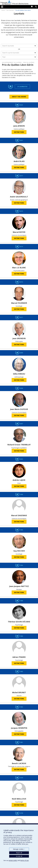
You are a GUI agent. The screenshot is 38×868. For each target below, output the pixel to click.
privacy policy (13, 860)
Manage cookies (19, 849)
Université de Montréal (6, 2)
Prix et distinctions (20, 4)
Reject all (19, 853)
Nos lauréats (10, 10)
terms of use (25, 860)
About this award (19, 97)
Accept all (19, 856)
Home (3, 10)
